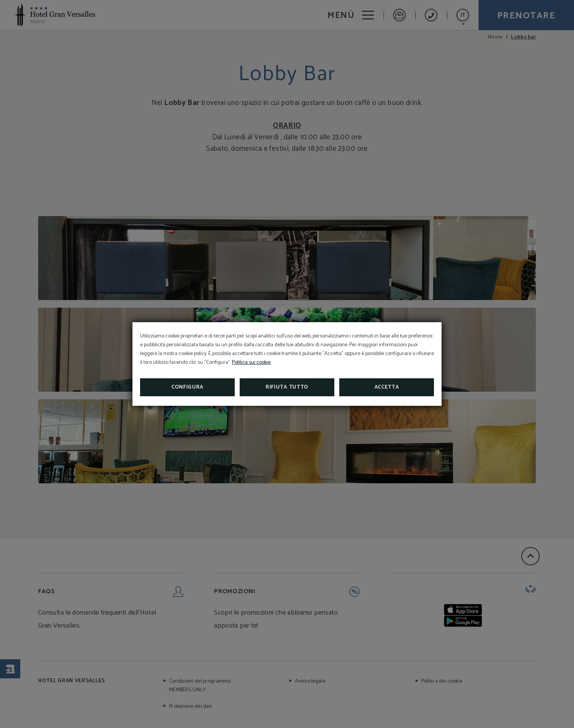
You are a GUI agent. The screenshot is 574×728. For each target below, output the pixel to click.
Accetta (387, 387)
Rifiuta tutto (287, 387)
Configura (187, 387)
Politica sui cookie (251, 362)
